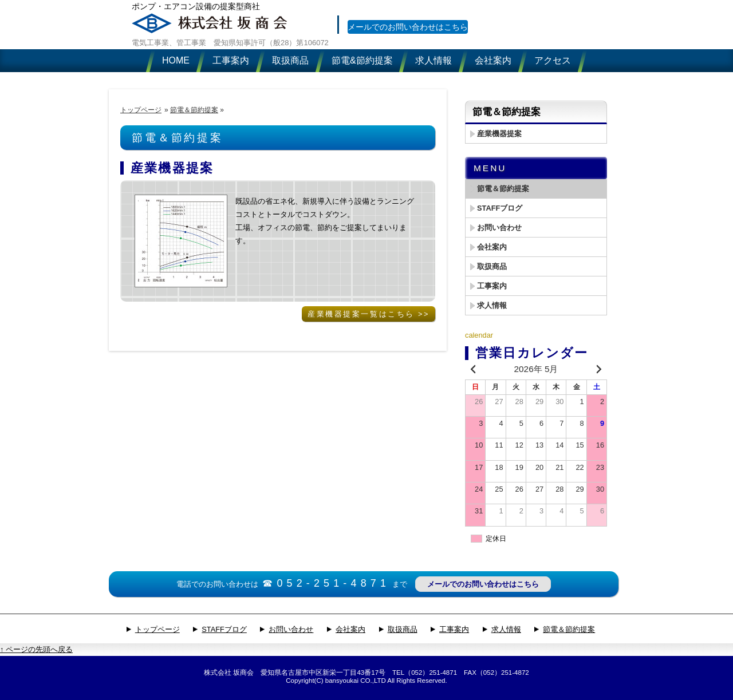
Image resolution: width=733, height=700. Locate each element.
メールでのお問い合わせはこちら (416, 38)
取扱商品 (492, 266)
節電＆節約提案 (194, 110)
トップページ (141, 110)
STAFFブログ (500, 208)
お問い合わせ (499, 228)
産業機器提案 (172, 168)
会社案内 (492, 247)
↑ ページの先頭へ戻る (36, 649)
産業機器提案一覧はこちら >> (369, 314)
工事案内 (492, 286)
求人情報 (492, 305)
